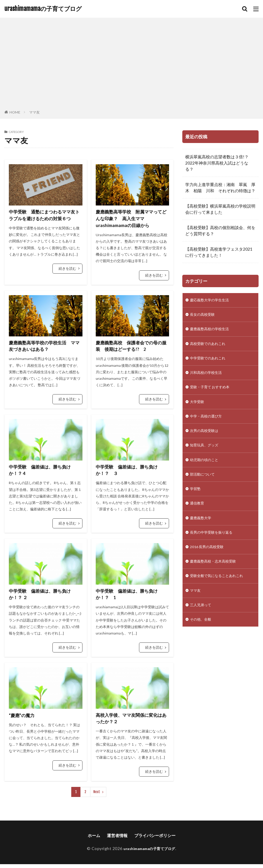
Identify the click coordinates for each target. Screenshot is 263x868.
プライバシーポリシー (155, 839)
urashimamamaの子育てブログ (43, 9)
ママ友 (34, 112)
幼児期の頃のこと (206, 469)
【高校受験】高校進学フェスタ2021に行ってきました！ (219, 252)
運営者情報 (117, 839)
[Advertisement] (131, 65)
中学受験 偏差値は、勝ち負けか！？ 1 (129, 597)
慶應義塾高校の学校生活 (213, 331)
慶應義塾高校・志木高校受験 (217, 577)
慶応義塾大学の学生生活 (213, 301)
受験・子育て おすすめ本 (213, 393)
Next (97, 796)
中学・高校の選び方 (209, 423)
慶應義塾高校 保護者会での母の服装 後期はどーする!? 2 (131, 347)
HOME (15, 112)
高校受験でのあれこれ (211, 347)
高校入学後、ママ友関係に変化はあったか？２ (131, 722)
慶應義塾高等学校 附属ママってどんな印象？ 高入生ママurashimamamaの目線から (131, 219)
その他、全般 (202, 638)
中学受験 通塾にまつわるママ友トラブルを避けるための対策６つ (44, 215)
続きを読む (67, 269)
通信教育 (198, 515)
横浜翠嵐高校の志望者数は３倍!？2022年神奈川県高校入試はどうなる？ (217, 163)
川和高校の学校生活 (209, 377)
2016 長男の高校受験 (210, 561)
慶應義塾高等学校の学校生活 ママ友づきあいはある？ (44, 347)
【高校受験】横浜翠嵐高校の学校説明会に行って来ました (220, 209)
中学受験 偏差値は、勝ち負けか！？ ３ (129, 472)
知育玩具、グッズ (206, 454)
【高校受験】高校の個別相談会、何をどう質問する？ (220, 231)
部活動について (204, 485)
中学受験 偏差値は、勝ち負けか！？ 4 (42, 472)
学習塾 (196, 500)
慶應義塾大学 (202, 531)
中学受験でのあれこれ (211, 362)
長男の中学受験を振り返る (215, 546)
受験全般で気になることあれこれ (221, 592)
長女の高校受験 (204, 316)
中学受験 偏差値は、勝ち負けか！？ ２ (42, 597)
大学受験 (198, 408)
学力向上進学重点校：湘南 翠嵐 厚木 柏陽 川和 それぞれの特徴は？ (220, 188)
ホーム (94, 839)
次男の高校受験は (206, 439)
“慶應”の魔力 (22, 718)
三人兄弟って (202, 623)
